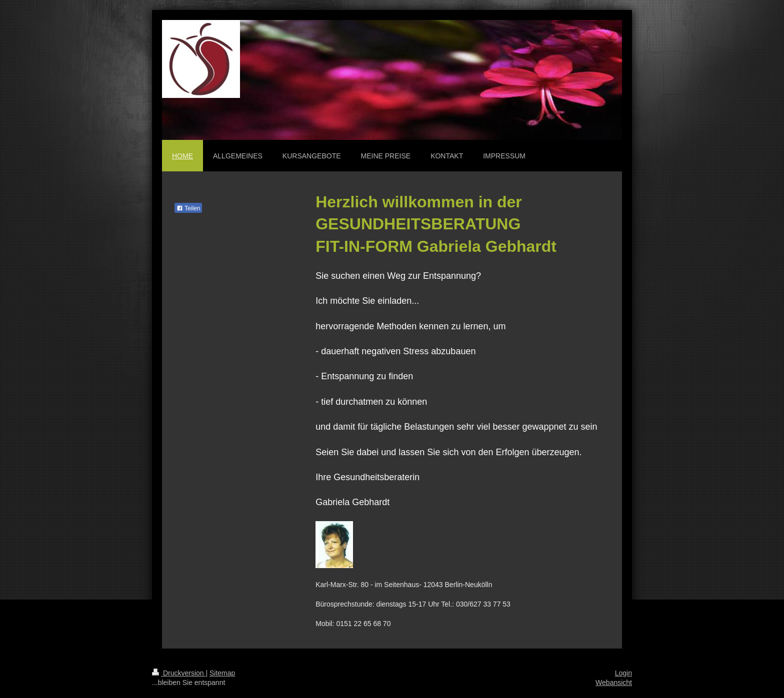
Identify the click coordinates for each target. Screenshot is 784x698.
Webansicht (614, 683)
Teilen (188, 208)
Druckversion (179, 673)
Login (623, 673)
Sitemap (222, 673)
